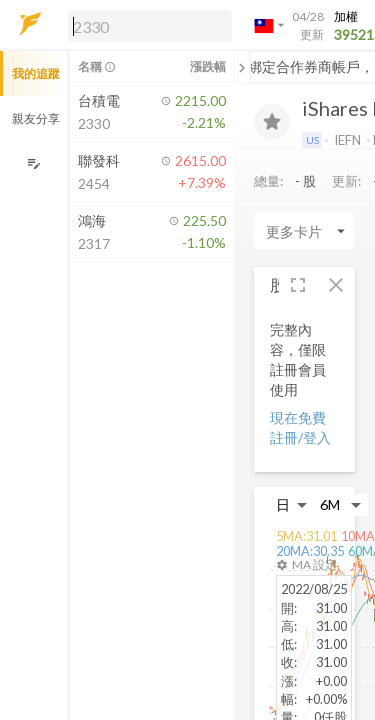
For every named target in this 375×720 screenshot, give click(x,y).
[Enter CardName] (304, 231)
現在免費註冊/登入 (300, 427)
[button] (146, 25)
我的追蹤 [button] (36, 73)
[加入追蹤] (272, 122)
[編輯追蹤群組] (33, 163)
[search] (150, 26)
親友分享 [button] (36, 118)
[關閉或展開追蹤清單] (242, 67)
